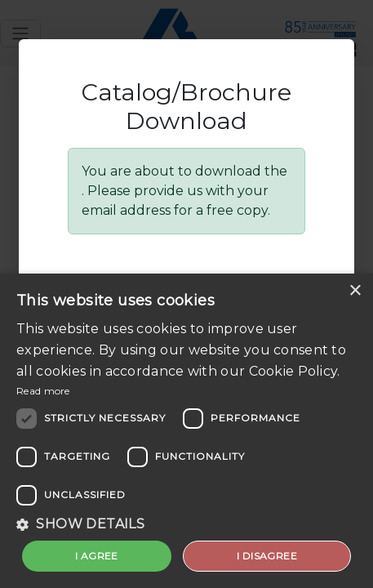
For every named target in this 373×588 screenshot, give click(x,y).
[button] (186, 524)
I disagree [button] (267, 556)
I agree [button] (97, 556)
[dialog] (186, 431)
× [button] (355, 291)
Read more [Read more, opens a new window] (43, 391)
